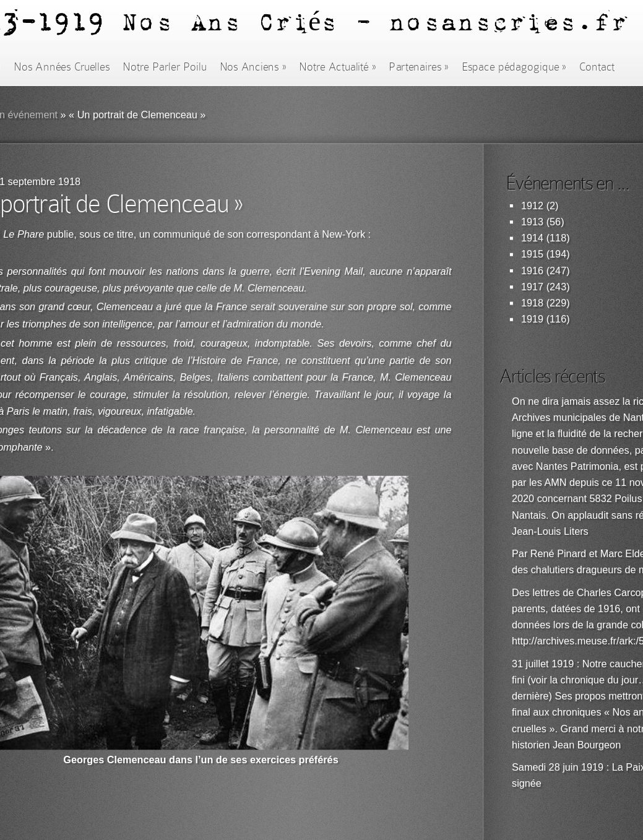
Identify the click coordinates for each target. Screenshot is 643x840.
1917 (532, 287)
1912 (532, 206)
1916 (532, 271)
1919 (532, 319)
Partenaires (418, 67)
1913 (532, 222)
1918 (532, 303)
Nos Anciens (253, 67)
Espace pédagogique (514, 67)
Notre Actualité (337, 67)
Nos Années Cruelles (62, 67)
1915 (532, 254)
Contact (597, 67)
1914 (532, 238)
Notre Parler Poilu (164, 67)
